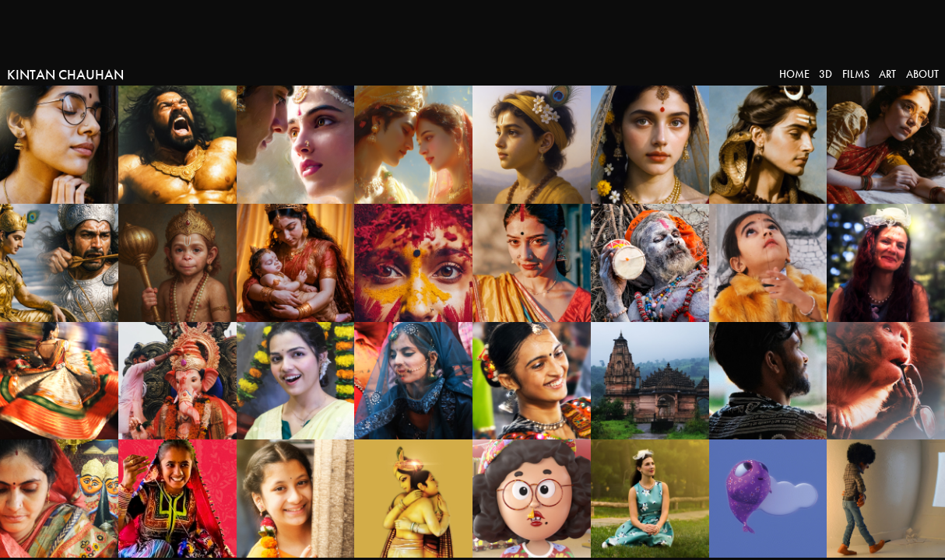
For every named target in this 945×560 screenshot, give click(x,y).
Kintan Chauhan (65, 75)
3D (826, 74)
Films (856, 74)
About (922, 74)
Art (887, 74)
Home (794, 74)
